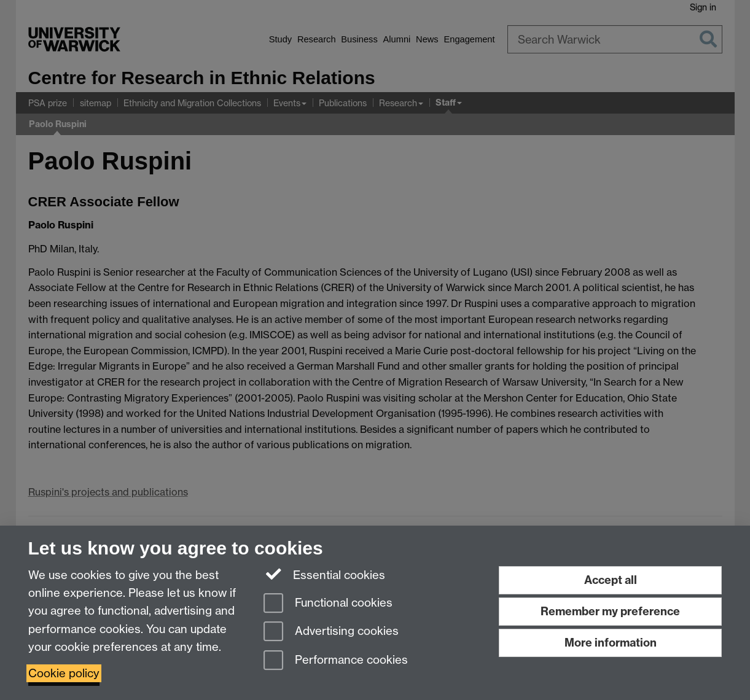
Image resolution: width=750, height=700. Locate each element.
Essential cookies (325, 574)
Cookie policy (64, 673)
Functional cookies (328, 604)
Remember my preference (610, 611)
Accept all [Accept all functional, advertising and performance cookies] (611, 580)
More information (611, 643)
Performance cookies (336, 661)
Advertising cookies (331, 632)
